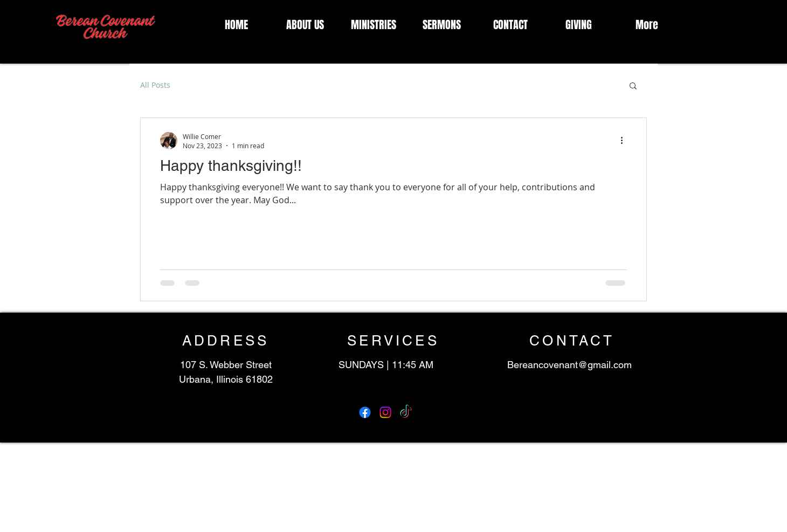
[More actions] (625, 141)
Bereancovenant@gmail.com (569, 365)
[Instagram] (385, 412)
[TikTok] (406, 412)
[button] (633, 87)
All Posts (155, 85)
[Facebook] (365, 412)
